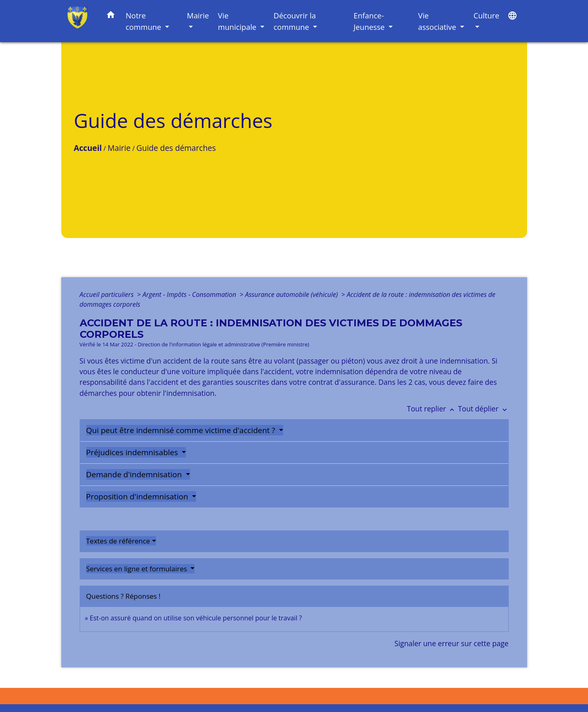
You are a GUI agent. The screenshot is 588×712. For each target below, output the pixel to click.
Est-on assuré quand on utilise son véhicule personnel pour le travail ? (196, 618)
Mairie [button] (198, 15)
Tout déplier (483, 409)
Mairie (119, 148)
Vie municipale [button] (238, 21)
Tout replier (433, 409)
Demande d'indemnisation (135, 474)
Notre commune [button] (144, 21)
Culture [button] (486, 15)
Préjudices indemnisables (133, 452)
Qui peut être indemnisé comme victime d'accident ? (182, 430)
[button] (111, 16)
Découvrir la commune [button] (295, 21)
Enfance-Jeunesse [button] (370, 21)
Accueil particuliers (108, 294)
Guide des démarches (176, 148)
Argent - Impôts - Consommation (190, 294)
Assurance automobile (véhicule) (292, 294)
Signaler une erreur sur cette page (451, 643)
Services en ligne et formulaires (138, 569)
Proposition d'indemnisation (138, 496)
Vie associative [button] (438, 21)
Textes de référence (118, 541)
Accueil (88, 148)
